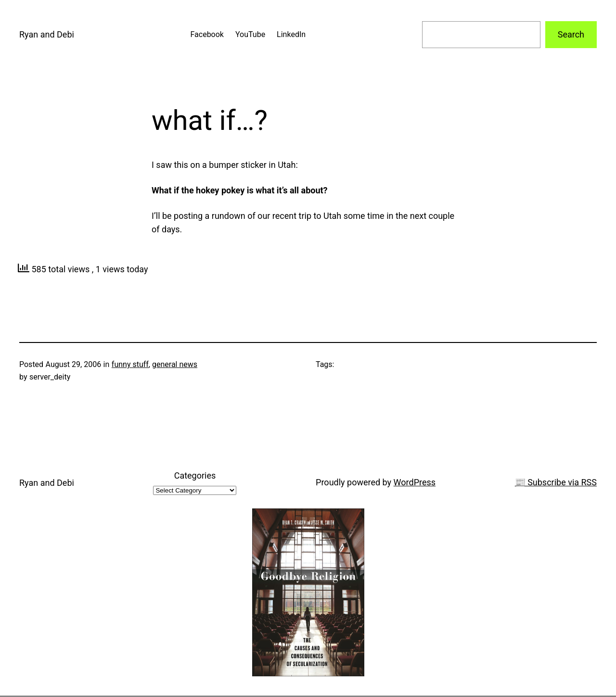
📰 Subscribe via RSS (556, 482)
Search (571, 34)
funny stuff (130, 364)
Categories (195, 475)
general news (175, 364)
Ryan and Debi (47, 34)
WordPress (415, 482)
